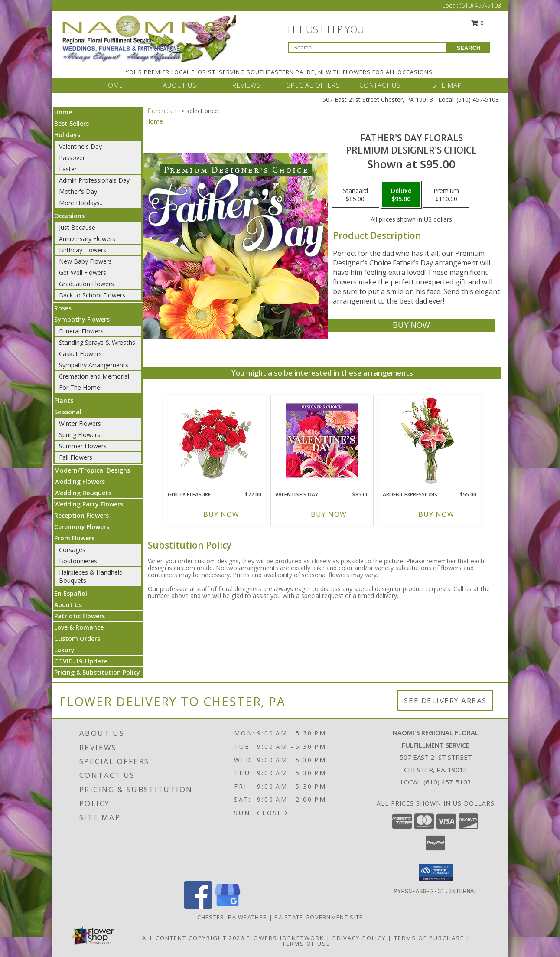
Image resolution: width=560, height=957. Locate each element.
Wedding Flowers (80, 482)
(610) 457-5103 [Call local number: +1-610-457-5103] (447, 782)
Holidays (67, 135)
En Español (71, 593)
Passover (72, 158)
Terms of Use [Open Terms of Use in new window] (306, 944)
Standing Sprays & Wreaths (97, 342)
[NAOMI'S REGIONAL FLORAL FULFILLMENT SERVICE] (149, 38)
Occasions (69, 216)
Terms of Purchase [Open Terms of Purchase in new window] (429, 938)
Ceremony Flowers (82, 527)
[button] (436, 872)
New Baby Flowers (85, 261)
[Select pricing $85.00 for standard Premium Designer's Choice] (355, 195)
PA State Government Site (319, 917)
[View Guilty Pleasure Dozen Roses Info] (215, 441)
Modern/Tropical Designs (92, 470)
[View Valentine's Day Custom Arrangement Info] (322, 441)
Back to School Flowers (92, 295)
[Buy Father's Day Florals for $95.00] (411, 325)
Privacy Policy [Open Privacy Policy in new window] (359, 938)
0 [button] (478, 23)
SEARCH (469, 48)
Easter (68, 169)
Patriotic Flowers (80, 616)
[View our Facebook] (198, 906)
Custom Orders (77, 639)
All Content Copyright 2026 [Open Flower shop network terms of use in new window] (193, 938)
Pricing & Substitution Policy (97, 672)
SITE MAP (447, 85)
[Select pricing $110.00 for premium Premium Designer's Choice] (446, 195)
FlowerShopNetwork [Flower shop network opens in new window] (285, 938)
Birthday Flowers (83, 250)
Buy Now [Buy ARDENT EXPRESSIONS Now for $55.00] (436, 514)
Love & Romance (79, 627)
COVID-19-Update (81, 661)
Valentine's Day (80, 146)
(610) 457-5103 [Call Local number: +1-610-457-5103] (480, 5)
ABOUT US (180, 85)
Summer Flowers (83, 446)
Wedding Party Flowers (89, 504)
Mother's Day (78, 191)
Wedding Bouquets (83, 493)
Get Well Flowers (83, 273)
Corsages (72, 550)
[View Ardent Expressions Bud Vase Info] (430, 441)
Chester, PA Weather (232, 917)
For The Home (80, 387)
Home (63, 112)
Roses (63, 308)
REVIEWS (247, 85)
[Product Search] (367, 47)
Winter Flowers (80, 423)
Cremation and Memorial (94, 376)
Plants (64, 400)
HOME (113, 85)
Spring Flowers (80, 435)
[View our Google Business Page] (228, 906)
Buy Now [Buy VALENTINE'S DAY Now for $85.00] (329, 514)
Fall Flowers (76, 457)
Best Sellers (72, 123)
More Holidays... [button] (81, 203)
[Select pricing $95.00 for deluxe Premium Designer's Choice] (401, 195)
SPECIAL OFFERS (313, 85)
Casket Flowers (80, 354)
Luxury (64, 650)
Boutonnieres (78, 561)
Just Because (77, 227)
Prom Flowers (74, 538)
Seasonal (68, 412)
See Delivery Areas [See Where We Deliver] (445, 701)
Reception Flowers (81, 515)
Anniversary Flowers (87, 239)
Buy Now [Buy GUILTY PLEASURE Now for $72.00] (221, 514)
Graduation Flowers (86, 284)
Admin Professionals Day (94, 180)
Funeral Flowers (81, 331)
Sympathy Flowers (82, 319)
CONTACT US (380, 85)
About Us (68, 605)
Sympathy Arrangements (94, 365)
